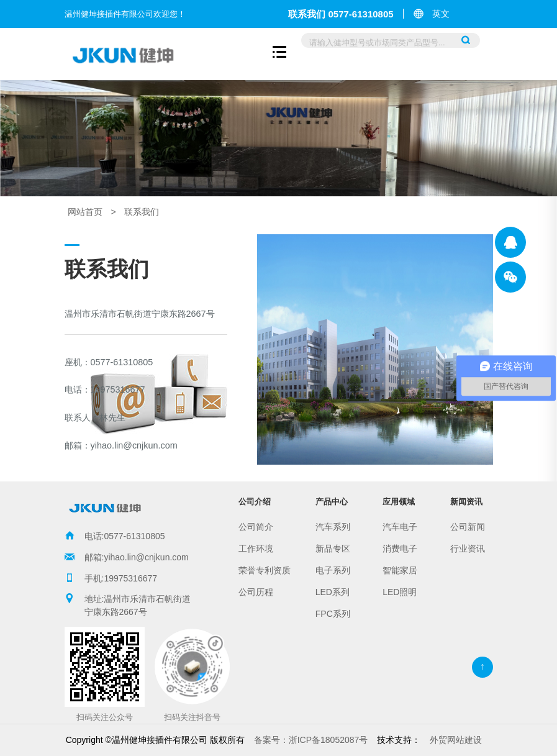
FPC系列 (333, 614)
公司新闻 (468, 527)
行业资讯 (468, 549)
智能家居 (400, 570)
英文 (441, 14)
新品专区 (333, 549)
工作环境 (256, 549)
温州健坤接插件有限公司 (510, 242)
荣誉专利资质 (265, 570)
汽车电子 (400, 527)
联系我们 (142, 212)
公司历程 (256, 592)
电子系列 (333, 570)
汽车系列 (333, 527)
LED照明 (400, 592)
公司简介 (256, 527)
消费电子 (400, 549)
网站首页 (85, 212)
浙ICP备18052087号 (311, 740)
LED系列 (333, 592)
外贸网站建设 (456, 740)
